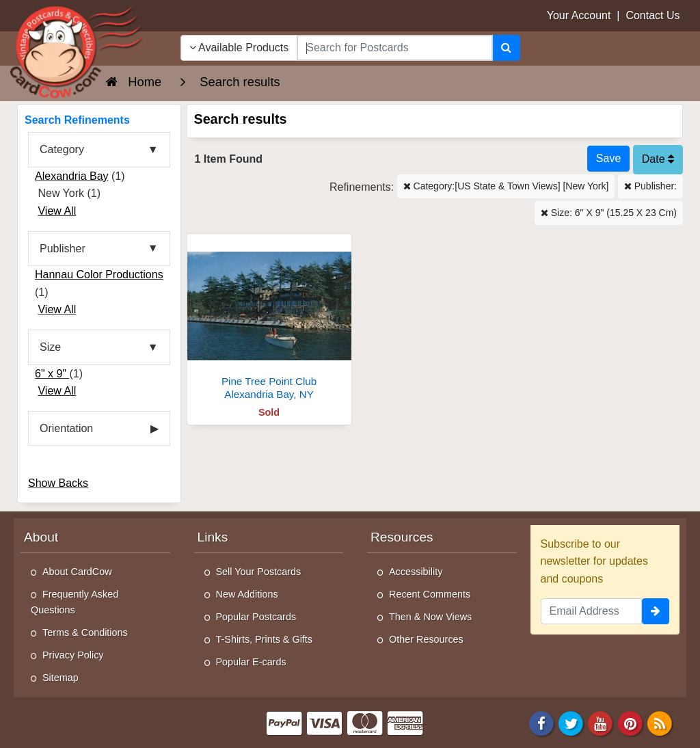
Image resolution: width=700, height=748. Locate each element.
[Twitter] (571, 722)
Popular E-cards (251, 662)
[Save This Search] (608, 159)
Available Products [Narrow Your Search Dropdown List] (239, 48)
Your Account (579, 15)
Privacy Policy (73, 655)
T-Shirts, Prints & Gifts (265, 639)
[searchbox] (394, 48)
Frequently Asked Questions (75, 602)
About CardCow (77, 572)
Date (658, 159)
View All (57, 211)
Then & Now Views (430, 617)
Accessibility (416, 572)
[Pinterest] (630, 722)
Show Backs (58, 483)
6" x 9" (52, 374)
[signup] (656, 611)
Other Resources (426, 639)
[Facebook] (541, 722)
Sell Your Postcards (259, 572)
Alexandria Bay (72, 176)
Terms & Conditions (85, 632)
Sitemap (60, 678)
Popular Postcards (256, 617)
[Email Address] (592, 611)
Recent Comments (430, 594)
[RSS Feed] (660, 722)
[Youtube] (601, 722)
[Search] (506, 48)
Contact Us (652, 15)
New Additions (247, 594)
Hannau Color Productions (99, 275)
